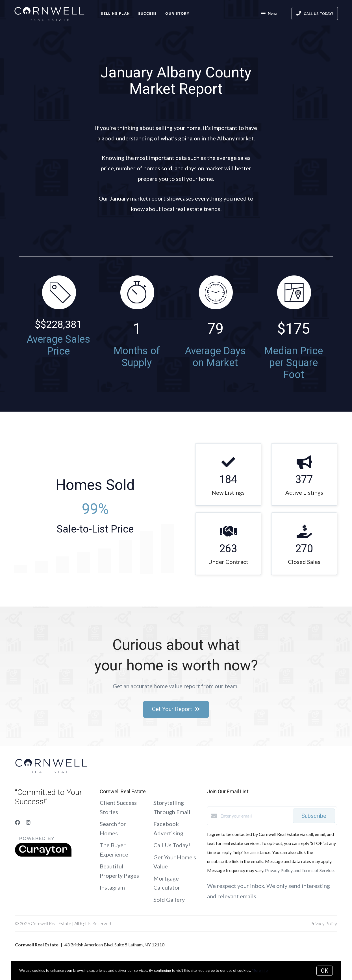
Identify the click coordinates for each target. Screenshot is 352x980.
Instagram (112, 887)
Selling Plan (115, 13)
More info (260, 970)
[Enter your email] (255, 816)
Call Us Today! (172, 845)
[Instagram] (28, 822)
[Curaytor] (43, 855)
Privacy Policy (324, 923)
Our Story (177, 13)
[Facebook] (18, 822)
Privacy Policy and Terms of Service (299, 870)
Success (148, 13)
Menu (269, 14)
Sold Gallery (169, 899)
